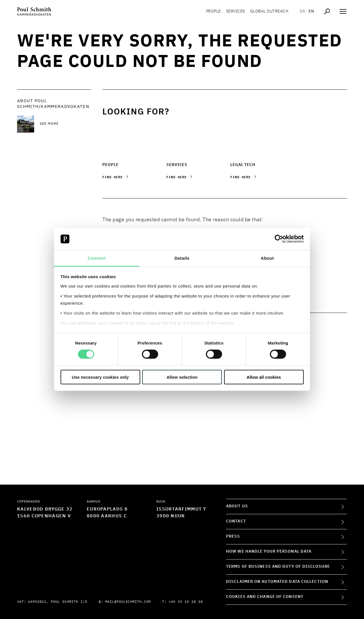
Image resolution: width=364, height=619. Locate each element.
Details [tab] (182, 258)
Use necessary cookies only (100, 377)
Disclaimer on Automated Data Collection (277, 582)
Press (233, 536)
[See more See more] (65, 124)
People (214, 11)
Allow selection (182, 377)
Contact (236, 521)
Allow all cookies (264, 377)
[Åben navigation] (343, 11)
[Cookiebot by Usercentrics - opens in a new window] (279, 239)
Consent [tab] (97, 258)
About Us (237, 506)
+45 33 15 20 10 (186, 602)
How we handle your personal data (269, 552)
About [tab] (267, 258)
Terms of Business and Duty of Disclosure (278, 567)
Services (236, 11)
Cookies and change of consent (265, 597)
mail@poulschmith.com (128, 602)
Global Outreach (269, 11)
